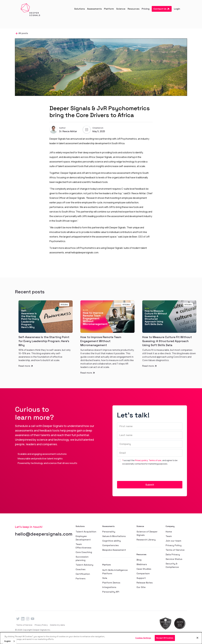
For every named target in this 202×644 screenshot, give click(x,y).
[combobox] (10, 641)
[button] (80, 9)
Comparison (143, 573)
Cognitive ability (112, 541)
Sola (105, 578)
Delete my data (57, 625)
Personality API (111, 592)
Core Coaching (84, 552)
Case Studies (144, 569)
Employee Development (83, 538)
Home (169, 532)
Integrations (109, 587)
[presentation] (139, 474)
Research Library (146, 540)
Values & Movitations (114, 536)
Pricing (146, 9)
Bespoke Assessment (114, 550)
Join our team (173, 541)
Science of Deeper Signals (147, 533)
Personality (109, 532)
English (8, 641)
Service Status (174, 559)
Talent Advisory (84, 565)
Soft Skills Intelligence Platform (115, 572)
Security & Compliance (172, 565)
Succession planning (82, 558)
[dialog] (101, 638)
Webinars (142, 564)
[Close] (197, 638)
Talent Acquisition (86, 532)
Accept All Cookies (165, 638)
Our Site (141, 587)
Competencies (110, 545)
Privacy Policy (174, 545)
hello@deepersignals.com (44, 534)
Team (169, 536)
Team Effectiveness (83, 546)
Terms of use (155, 460)
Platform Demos (111, 583)
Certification (83, 574)
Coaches (81, 569)
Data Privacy (173, 554)
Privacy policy (141, 460)
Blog (139, 560)
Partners (81, 578)
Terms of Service (175, 550)
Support (141, 578)
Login (177, 9)
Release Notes (145, 583)
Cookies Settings (143, 638)
